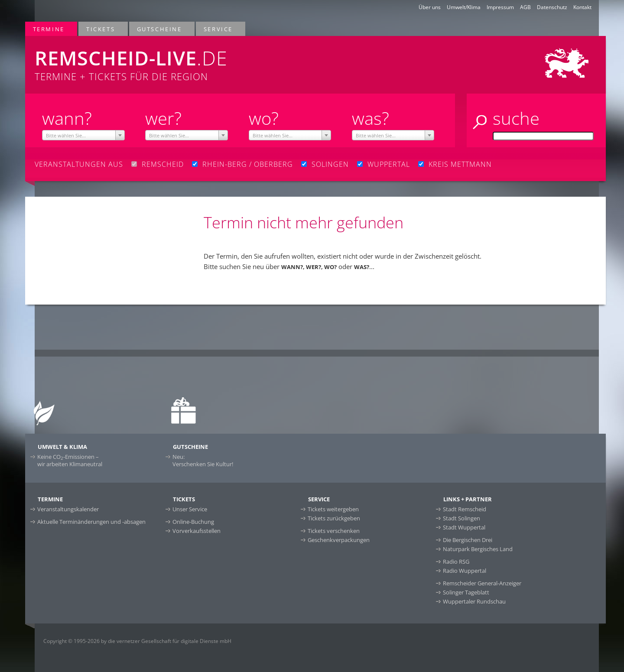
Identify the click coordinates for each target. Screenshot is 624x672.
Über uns (430, 7)
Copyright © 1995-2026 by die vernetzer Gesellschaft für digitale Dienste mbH (137, 641)
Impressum (500, 7)
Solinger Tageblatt (466, 592)
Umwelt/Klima (464, 7)
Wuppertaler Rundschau (474, 601)
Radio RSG (456, 562)
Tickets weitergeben (333, 509)
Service (219, 29)
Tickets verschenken (334, 531)
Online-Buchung (193, 522)
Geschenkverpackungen (339, 540)
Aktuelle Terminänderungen (91, 522)
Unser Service (190, 509)
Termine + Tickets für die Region (194, 59)
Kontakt (582, 7)
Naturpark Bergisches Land (478, 549)
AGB (525, 7)
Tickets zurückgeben (334, 518)
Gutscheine (160, 29)
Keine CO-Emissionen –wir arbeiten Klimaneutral (70, 460)
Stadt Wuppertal (464, 527)
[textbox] (83, 136)
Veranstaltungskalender (68, 509)
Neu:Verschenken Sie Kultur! (203, 460)
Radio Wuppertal (465, 571)
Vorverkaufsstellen (197, 531)
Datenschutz (552, 7)
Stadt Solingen (461, 518)
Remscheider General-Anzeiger (482, 583)
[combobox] (83, 135)
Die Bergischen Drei (468, 540)
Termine (49, 29)
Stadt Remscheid (465, 509)
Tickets (101, 29)
